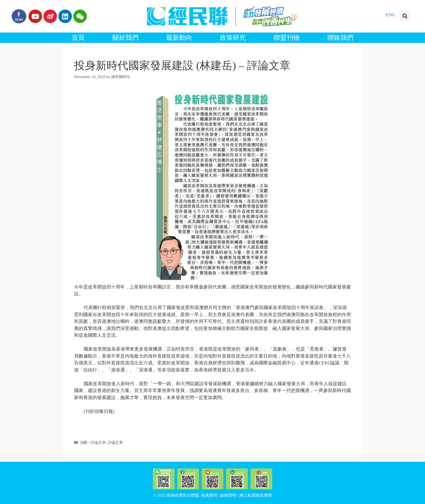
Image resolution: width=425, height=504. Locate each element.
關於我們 (125, 38)
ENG (390, 15)
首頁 (78, 38)
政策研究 (233, 38)
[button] (405, 16)
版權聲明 (228, 495)
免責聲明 (209, 495)
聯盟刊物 (287, 38)
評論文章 (115, 442)
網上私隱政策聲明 (256, 495)
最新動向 (179, 38)
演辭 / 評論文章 (93, 442)
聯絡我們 (340, 38)
